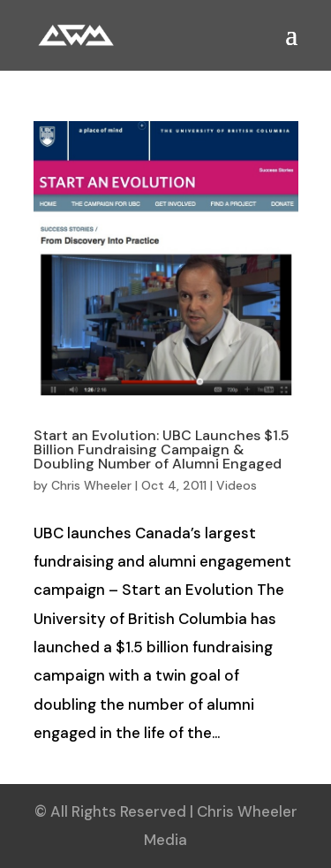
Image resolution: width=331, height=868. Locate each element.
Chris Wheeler (91, 485)
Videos (237, 485)
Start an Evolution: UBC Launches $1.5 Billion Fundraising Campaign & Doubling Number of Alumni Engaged (162, 449)
